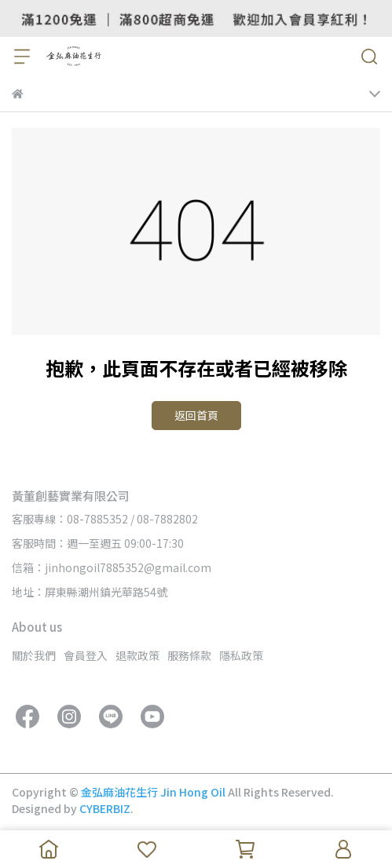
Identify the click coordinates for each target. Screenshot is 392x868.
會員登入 (86, 655)
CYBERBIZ (105, 808)
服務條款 (189, 655)
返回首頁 (196, 415)
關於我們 (34, 655)
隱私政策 (241, 655)
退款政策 (137, 655)
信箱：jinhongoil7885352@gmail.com (112, 567)
